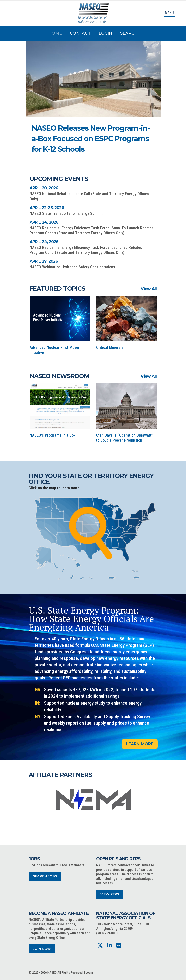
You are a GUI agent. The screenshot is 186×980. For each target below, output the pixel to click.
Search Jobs (45, 876)
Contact (80, 33)
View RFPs (110, 894)
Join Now (42, 949)
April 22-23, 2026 (47, 208)
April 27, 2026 (44, 261)
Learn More (140, 744)
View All (149, 289)
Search (129, 33)
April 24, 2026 (44, 222)
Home (55, 33)
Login (105, 33)
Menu (169, 13)
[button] (131, 151)
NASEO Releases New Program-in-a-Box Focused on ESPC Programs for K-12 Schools (91, 139)
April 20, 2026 (44, 188)
